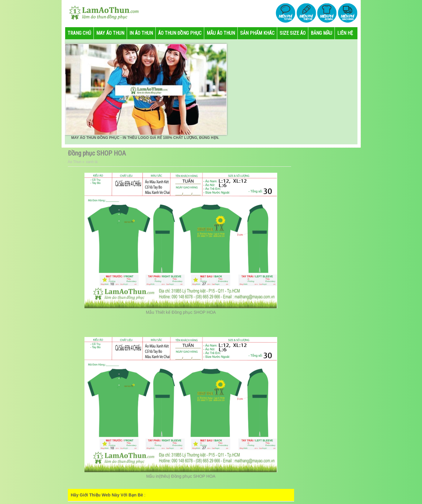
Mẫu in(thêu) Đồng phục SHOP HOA (181, 476)
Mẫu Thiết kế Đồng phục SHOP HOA (181, 312)
